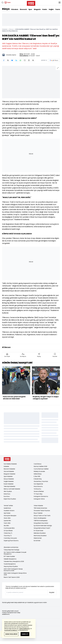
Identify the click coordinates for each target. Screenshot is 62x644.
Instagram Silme (39, 499)
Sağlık (51, 9)
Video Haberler (38, 506)
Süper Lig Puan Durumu (11, 541)
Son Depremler (38, 484)
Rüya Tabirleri (38, 513)
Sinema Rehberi (39, 491)
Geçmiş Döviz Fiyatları (11, 566)
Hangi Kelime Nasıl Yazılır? (42, 528)
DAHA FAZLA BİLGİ (11, 634)
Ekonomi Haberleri (9, 469)
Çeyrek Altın (7, 521)
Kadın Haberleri (9, 484)
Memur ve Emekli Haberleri (12, 489)
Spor (30, 9)
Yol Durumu (37, 489)
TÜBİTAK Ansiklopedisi (41, 521)
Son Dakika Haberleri (10, 464)
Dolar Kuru (7, 494)
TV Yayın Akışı (38, 494)
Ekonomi (23, 9)
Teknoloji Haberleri (9, 486)
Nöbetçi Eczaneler (39, 471)
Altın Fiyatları (8, 491)
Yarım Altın (7, 523)
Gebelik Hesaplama (10, 559)
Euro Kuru (7, 496)
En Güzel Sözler (38, 531)
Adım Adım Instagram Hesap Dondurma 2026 (13, 570)
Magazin (37, 9)
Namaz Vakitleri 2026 (40, 466)
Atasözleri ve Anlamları (11, 547)
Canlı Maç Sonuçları (10, 538)
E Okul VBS (37, 476)
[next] (59, 384)
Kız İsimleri (37, 541)
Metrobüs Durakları (40, 533)
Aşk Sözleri (7, 513)
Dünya (6, 9)
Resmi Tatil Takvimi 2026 (12, 577)
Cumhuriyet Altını (9, 528)
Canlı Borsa (38, 464)
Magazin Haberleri (10, 474)
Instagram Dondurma (41, 496)
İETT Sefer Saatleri (9, 556)
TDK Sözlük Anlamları (40, 508)
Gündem (15, 9)
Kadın (45, 9)
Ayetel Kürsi (7, 508)
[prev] (3, 384)
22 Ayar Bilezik (8, 531)
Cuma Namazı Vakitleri (41, 469)
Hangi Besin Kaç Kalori (41, 523)
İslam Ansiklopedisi (40, 518)
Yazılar (58, 9)
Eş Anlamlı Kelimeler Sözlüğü (43, 526)
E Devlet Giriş (38, 479)
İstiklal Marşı (38, 474)
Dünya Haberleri (9, 479)
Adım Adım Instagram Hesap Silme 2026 (15, 574)
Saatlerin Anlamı (9, 511)
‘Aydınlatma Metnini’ (11, 630)
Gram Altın (7, 518)
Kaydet (52, 592)
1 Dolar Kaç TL (8, 533)
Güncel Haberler (9, 471)
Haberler (5, 29)
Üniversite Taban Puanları (42, 511)
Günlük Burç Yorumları (41, 481)
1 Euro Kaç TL (8, 536)
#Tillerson (6, 347)
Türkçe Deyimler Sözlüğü (12, 550)
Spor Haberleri (8, 476)
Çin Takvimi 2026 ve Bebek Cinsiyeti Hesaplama (15, 553)
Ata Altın (6, 526)
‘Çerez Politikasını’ (24, 629)
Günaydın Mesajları (10, 516)
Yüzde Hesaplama (10, 564)
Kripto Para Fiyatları (10, 499)
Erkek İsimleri (38, 538)
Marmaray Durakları (40, 536)
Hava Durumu (38, 486)
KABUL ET (25, 634)
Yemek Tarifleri (8, 506)
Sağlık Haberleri (9, 481)
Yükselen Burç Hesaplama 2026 (14, 561)
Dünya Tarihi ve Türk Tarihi (42, 516)
